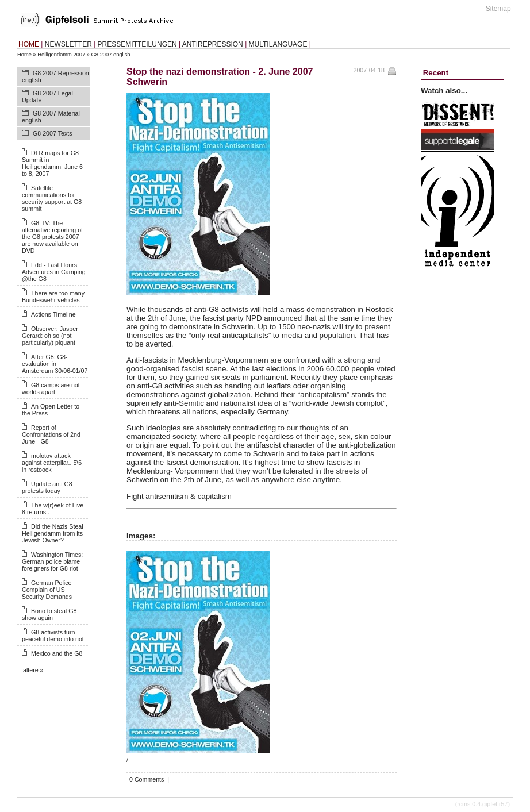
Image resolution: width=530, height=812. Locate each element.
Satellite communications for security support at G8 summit (52, 198)
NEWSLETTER (68, 44)
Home (24, 55)
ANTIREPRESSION (213, 44)
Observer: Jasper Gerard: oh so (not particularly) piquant (50, 336)
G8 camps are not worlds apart (51, 388)
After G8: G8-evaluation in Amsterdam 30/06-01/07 (55, 364)
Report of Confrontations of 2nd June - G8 (51, 434)
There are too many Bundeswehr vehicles (53, 297)
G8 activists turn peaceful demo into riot (53, 636)
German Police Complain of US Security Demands (47, 590)
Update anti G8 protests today (47, 487)
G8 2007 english (111, 55)
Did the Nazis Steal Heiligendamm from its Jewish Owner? (53, 533)
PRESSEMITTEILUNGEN (137, 44)
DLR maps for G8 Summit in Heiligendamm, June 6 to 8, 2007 (52, 163)
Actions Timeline (53, 314)
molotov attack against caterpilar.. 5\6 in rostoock (52, 463)
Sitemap (498, 9)
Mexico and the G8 (57, 653)
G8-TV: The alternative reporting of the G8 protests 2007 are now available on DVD (52, 237)
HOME (29, 44)
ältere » (33, 670)
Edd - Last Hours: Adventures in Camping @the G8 (54, 272)
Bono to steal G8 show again (49, 614)
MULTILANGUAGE (278, 44)
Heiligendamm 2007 (61, 55)
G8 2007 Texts (53, 133)
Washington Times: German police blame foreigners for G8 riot (52, 561)
